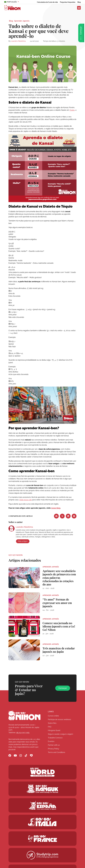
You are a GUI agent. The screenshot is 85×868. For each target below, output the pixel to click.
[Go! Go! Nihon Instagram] (21, 755)
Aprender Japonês (22, 21)
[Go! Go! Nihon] (24, 715)
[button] (79, 8)
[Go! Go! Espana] (42, 805)
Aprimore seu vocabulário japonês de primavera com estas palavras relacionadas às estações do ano (59, 578)
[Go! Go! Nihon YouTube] (15, 755)
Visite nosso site (25, 500)
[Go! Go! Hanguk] (42, 789)
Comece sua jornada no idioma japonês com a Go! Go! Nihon (59, 626)
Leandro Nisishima (18, 41)
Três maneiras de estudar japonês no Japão (59, 650)
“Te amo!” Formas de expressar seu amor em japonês (57, 603)
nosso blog (56, 508)
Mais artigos (23, 541)
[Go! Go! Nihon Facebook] (10, 755)
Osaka (72, 110)
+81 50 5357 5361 (23, 733)
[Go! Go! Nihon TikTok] (26, 755)
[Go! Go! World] (42, 772)
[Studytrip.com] (42, 839)
